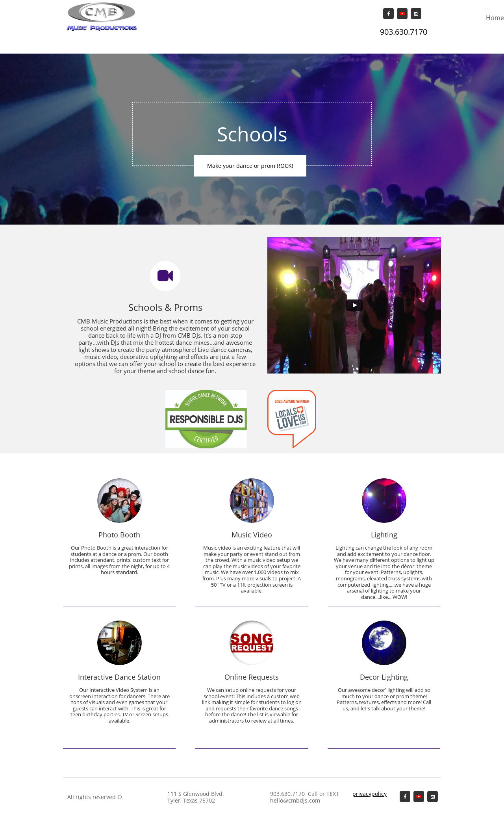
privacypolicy (370, 794)
